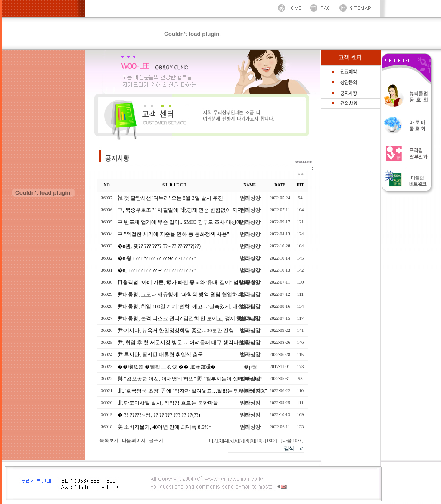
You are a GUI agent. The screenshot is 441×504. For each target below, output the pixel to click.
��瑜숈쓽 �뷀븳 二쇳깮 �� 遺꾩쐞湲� (167, 367)
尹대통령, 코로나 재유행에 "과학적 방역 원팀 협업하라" (181, 294)
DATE (280, 185)
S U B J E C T (174, 185)
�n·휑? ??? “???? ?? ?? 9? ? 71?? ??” (157, 258)
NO (107, 185)
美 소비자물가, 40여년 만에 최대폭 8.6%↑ (164, 427)
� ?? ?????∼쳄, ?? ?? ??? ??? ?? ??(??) (159, 415)
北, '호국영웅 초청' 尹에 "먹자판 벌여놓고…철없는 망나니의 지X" (192, 391)
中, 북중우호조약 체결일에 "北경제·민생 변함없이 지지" (181, 210)
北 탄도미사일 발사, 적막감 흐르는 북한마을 (168, 403)
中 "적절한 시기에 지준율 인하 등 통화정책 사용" (173, 234)
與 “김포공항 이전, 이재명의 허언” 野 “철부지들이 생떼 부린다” (190, 379)
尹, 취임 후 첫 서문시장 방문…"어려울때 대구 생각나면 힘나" (188, 343)
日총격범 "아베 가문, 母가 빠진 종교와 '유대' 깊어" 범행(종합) (188, 282)
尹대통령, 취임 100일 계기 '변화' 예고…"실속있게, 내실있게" (186, 306)
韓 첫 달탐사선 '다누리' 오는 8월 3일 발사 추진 (170, 198)
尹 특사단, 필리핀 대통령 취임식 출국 (160, 355)
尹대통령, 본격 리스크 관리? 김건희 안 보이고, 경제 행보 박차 (188, 318)
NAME (250, 185)
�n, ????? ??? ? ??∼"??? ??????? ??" (157, 270)
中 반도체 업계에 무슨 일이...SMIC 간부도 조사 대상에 (179, 222)
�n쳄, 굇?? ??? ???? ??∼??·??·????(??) (159, 246)
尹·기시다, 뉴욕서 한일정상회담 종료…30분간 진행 (176, 331)
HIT (300, 185)
